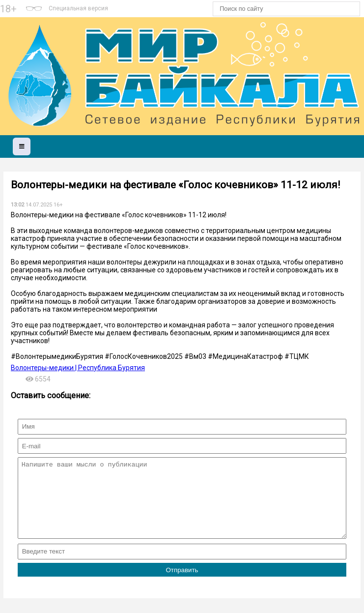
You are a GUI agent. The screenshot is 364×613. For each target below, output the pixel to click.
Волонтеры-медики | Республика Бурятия (78, 368)
